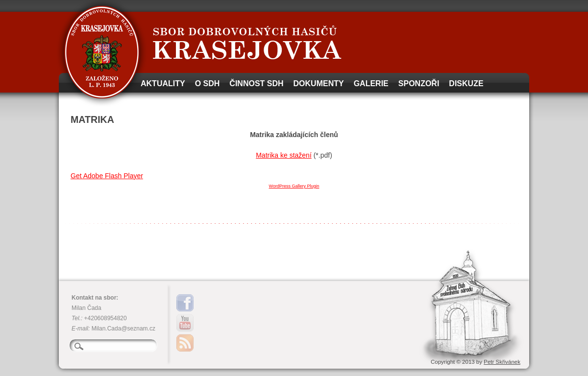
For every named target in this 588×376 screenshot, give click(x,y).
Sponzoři (419, 83)
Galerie (371, 83)
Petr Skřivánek (502, 362)
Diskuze (466, 83)
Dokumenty (319, 83)
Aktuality (163, 83)
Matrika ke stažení (284, 155)
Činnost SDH (256, 83)
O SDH (208, 83)
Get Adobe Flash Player (107, 176)
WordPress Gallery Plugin (294, 186)
